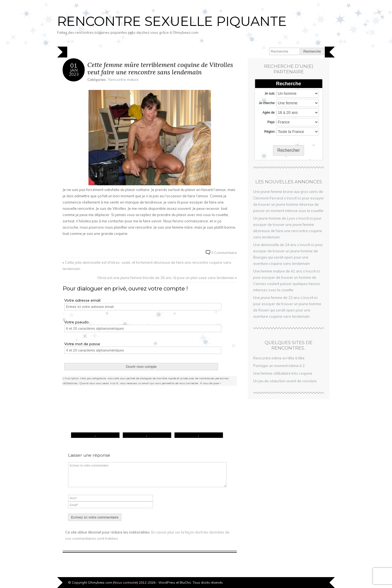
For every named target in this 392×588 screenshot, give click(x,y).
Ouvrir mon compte (141, 367)
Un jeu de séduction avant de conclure (285, 381)
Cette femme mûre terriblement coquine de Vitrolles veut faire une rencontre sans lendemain (160, 69)
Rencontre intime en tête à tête (279, 358)
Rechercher (289, 150)
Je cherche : (267, 103)
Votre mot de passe (82, 344)
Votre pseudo (76, 322)
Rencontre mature (123, 80)
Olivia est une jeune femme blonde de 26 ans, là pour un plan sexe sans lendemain (166, 278)
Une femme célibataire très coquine (283, 373)
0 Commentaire (224, 253)
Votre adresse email (82, 300)
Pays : (272, 122)
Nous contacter (125, 582)
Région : (270, 132)
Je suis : (271, 93)
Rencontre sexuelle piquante (172, 21)
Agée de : (269, 113)
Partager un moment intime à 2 (279, 366)
